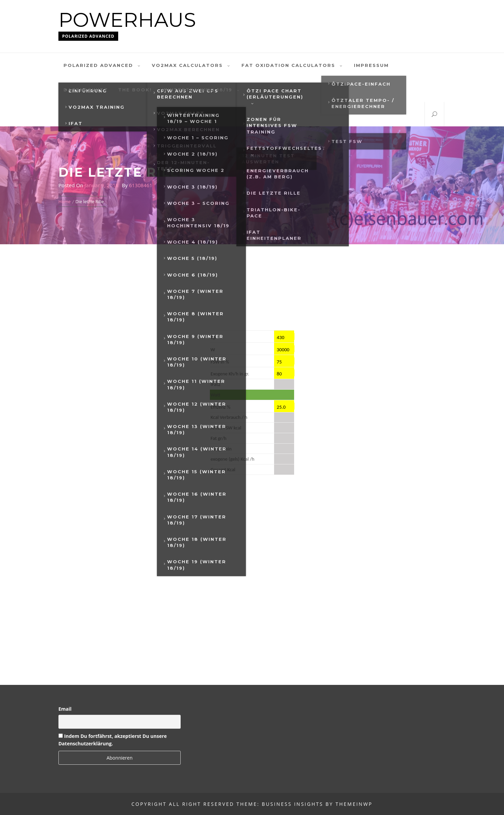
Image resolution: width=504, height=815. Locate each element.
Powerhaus (127, 20)
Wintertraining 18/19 (201, 90)
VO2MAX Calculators (192, 65)
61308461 (141, 185)
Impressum (371, 65)
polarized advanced (103, 65)
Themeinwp (354, 804)
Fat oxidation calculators (293, 65)
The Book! (135, 90)
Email (65, 709)
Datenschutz (86, 90)
